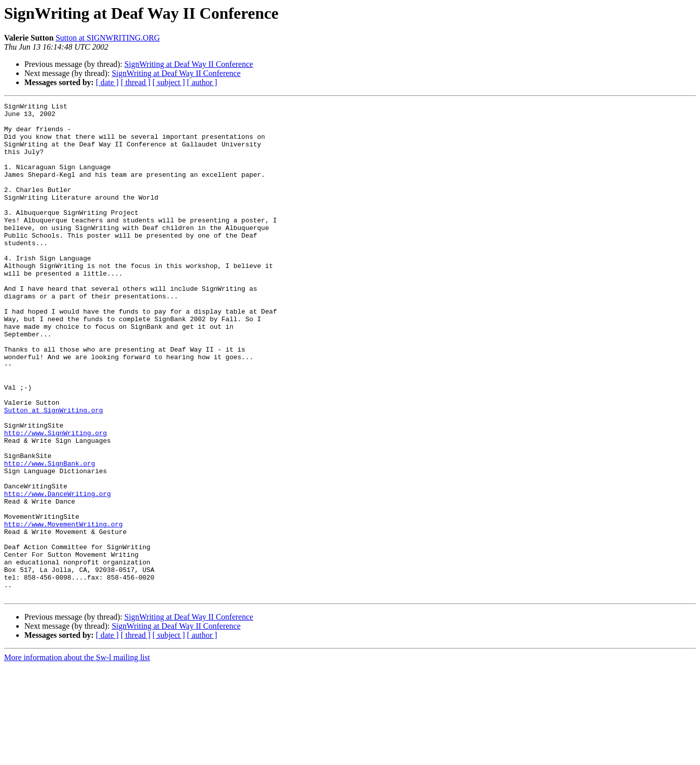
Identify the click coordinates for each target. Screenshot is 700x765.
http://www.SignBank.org (49, 536)
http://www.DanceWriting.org (58, 572)
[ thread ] (136, 82)
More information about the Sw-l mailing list (77, 756)
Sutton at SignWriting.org (53, 472)
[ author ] (202, 82)
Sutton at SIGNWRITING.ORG (108, 38)
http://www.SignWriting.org (56, 500)
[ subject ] (169, 82)
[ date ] (107, 82)
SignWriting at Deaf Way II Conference (189, 64)
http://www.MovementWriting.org (63, 609)
